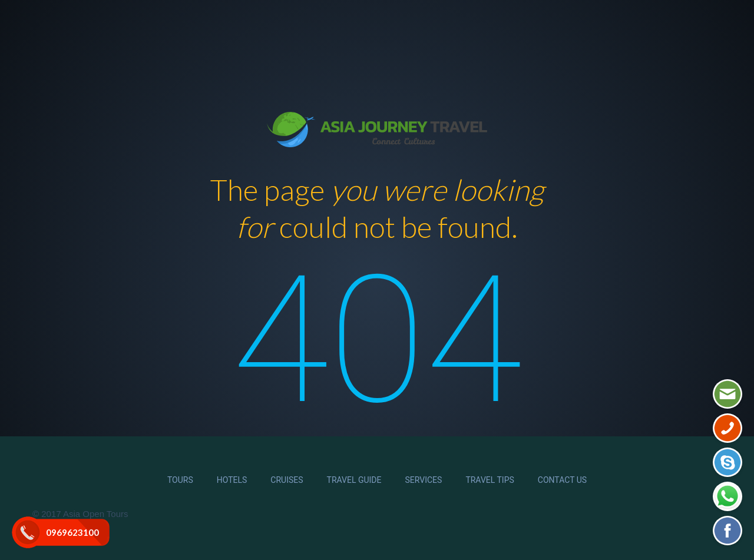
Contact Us (562, 480)
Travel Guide (354, 480)
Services (424, 480)
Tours (180, 480)
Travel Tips (490, 480)
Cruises (287, 480)
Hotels (232, 480)
